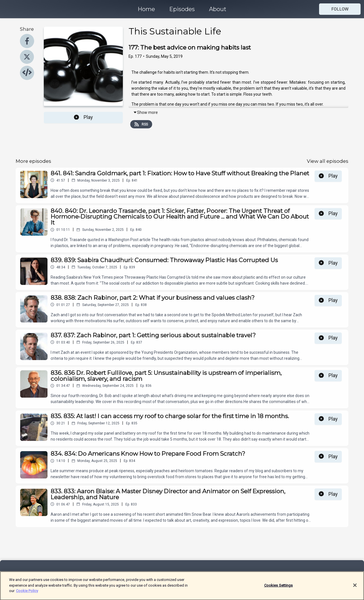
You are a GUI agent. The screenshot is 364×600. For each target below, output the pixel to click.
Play (83, 117)
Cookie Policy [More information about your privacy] (27, 594)
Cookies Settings (279, 589)
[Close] (355, 589)
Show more (145, 112)
